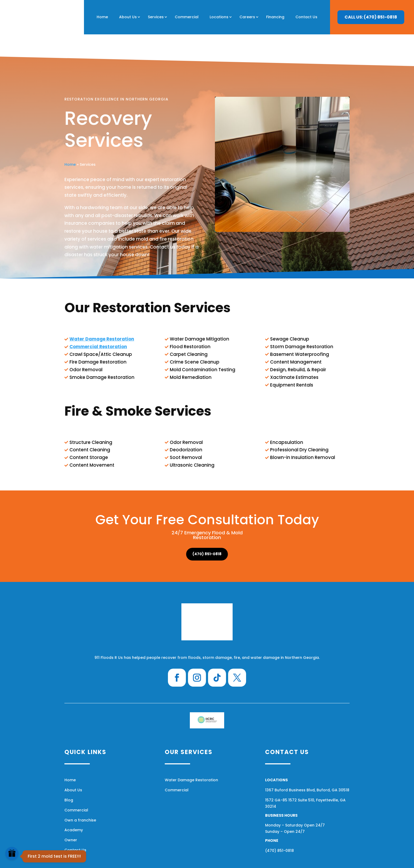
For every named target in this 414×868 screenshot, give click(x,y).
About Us (128, 17)
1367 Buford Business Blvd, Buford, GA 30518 (307, 768)
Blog (69, 778)
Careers (247, 17)
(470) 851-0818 (207, 532)
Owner (71, 818)
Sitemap (271, 860)
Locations (219, 17)
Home (102, 17)
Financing (275, 17)
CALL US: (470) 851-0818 (371, 17)
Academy (74, 808)
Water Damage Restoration (191, 758)
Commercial (187, 17)
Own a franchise (80, 798)
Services (156, 17)
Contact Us (306, 17)
